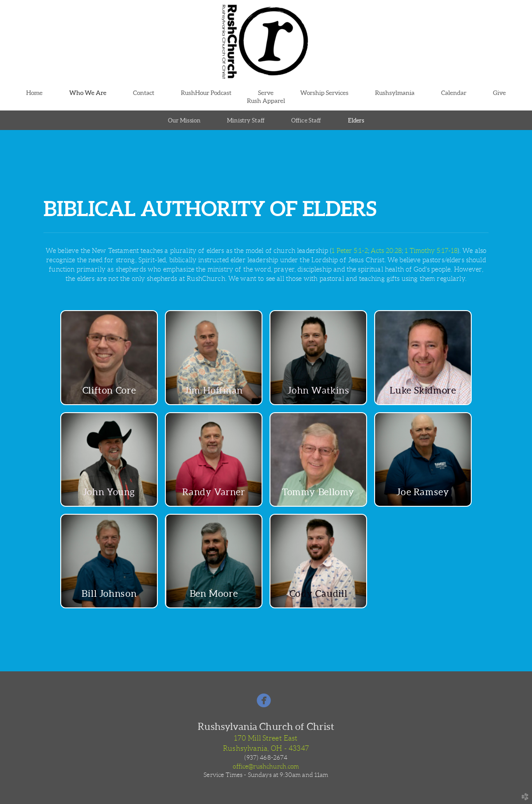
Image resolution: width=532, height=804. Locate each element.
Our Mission (184, 120)
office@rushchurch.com (266, 766)
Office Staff (306, 120)
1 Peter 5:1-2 (350, 251)
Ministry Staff (246, 120)
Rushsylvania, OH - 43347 (266, 748)
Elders (356, 120)
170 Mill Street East (266, 738)
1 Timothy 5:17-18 (431, 251)
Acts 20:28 (386, 251)
